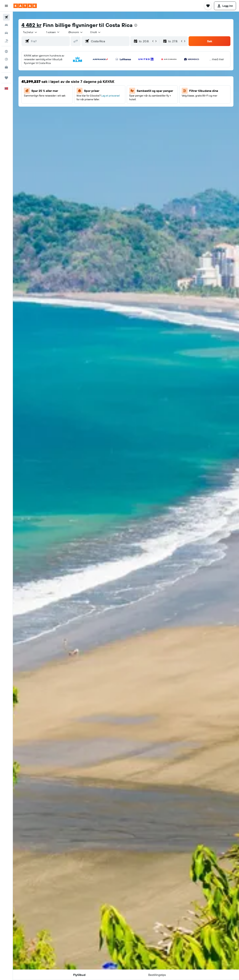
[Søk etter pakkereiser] (6, 41)
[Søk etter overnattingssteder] (6, 25)
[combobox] (30, 32)
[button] (6, 6)
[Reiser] (6, 78)
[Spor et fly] (6, 59)
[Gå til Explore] (6, 51)
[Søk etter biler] (6, 33)
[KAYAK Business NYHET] (6, 67)
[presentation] (136, 25)
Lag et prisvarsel (110, 96)
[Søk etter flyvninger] (6, 17)
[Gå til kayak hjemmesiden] (25, 6)
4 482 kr (31, 25)
